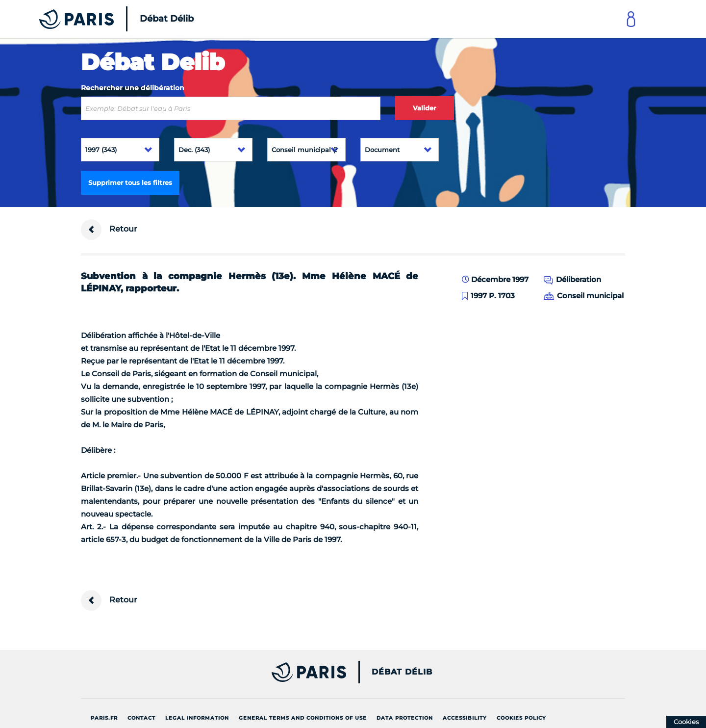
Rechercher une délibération (133, 88)
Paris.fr (104, 718)
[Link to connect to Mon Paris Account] (631, 19)
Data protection (405, 718)
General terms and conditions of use (303, 718)
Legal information (197, 718)
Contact (141, 718)
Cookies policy (521, 718)
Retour (109, 230)
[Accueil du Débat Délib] (103, 19)
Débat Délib (402, 672)
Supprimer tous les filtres (130, 182)
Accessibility (465, 718)
